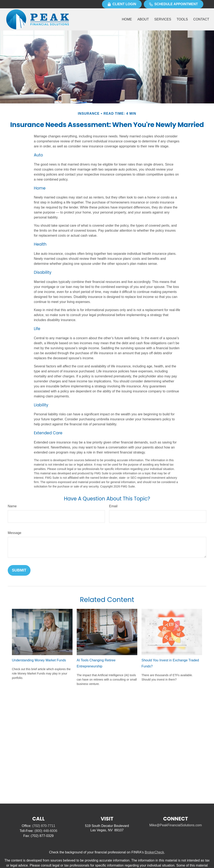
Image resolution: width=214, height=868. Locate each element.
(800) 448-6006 (46, 831)
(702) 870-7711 (44, 826)
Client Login (122, 4)
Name (12, 506)
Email (113, 506)
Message (15, 533)
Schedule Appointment (174, 4)
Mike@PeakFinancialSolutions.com (175, 825)
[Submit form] (19, 570)
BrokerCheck (154, 852)
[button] (127, 19)
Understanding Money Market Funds (39, 660)
